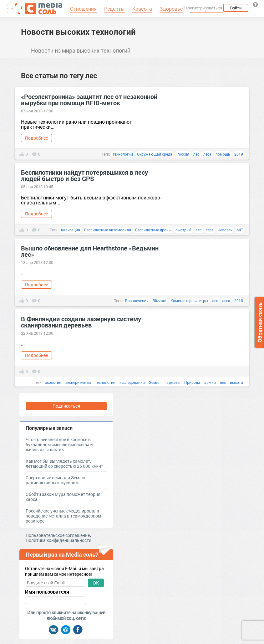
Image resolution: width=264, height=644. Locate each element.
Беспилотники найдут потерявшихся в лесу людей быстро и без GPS (84, 175)
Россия (183, 154)
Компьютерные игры (189, 301)
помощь (223, 154)
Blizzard (160, 301)
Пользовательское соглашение (58, 535)
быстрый (183, 230)
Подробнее (36, 138)
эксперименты (78, 382)
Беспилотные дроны (153, 230)
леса (207, 154)
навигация (71, 230)
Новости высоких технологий (78, 32)
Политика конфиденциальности (58, 540)
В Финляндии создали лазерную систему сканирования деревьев (81, 322)
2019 (239, 154)
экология (53, 382)
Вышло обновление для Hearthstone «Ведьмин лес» (90, 251)
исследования (132, 382)
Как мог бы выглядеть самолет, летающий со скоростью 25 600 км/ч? (64, 464)
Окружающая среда (155, 154)
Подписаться (66, 406)
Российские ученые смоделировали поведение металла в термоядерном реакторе (63, 516)
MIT (240, 230)
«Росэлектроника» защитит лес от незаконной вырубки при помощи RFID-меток (89, 100)
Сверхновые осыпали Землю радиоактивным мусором (55, 480)
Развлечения (137, 301)
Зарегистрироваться (202, 8)
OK (96, 583)
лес (196, 154)
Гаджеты (172, 382)
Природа (192, 382)
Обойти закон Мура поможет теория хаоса (63, 497)
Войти (236, 8)
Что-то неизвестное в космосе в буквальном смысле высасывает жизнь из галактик (60, 444)
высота (236, 382)
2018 (239, 301)
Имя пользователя (47, 592)
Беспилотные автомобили (108, 230)
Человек (225, 230)
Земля (155, 382)
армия (210, 382)
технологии (123, 154)
